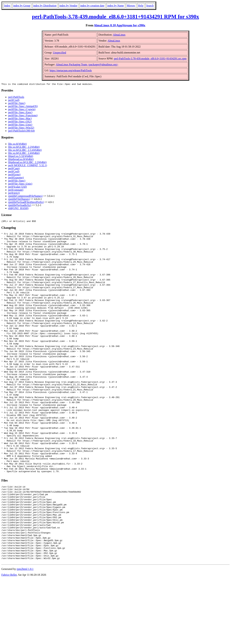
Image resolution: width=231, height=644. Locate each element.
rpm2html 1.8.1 (25, 634)
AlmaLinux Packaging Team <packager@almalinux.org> (87, 64)
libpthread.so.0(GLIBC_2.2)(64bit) (27, 163)
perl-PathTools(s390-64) (21, 131)
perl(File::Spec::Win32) (21, 128)
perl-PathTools (16, 98)
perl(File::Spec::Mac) (20, 119)
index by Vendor (68, 6)
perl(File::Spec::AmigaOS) (23, 107)
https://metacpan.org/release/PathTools (71, 70)
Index (7, 6)
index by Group (22, 6)
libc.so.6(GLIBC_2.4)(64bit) (24, 154)
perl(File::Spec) (17, 104)
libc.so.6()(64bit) (17, 144)
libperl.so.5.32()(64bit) (21, 157)
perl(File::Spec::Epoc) (20, 113)
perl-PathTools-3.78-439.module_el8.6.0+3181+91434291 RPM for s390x (115, 17)
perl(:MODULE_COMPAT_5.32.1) (28, 166)
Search (150, 6)
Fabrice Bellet (9, 640)
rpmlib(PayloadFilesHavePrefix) (26, 203)
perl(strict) (14, 193)
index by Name (116, 6)
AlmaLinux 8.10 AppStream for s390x (120, 25)
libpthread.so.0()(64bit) (21, 160)
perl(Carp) (14, 169)
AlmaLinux (119, 35)
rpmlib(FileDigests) (19, 200)
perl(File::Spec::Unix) (20, 125)
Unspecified (59, 53)
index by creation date (92, 6)
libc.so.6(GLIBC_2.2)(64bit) (24, 147)
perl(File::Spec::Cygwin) (22, 110)
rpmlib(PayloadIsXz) (20, 206)
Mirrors (131, 6)
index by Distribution (45, 6)
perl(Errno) (14, 175)
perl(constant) (16, 190)
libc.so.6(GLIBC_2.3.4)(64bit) (25, 150)
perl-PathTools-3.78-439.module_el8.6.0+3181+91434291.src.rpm (150, 59)
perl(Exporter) (16, 178)
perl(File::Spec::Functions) (23, 116)
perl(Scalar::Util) (17, 187)
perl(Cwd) (14, 101)
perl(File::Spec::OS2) (20, 122)
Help (141, 6)
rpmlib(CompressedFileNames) (25, 196)
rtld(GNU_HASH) (18, 209)
